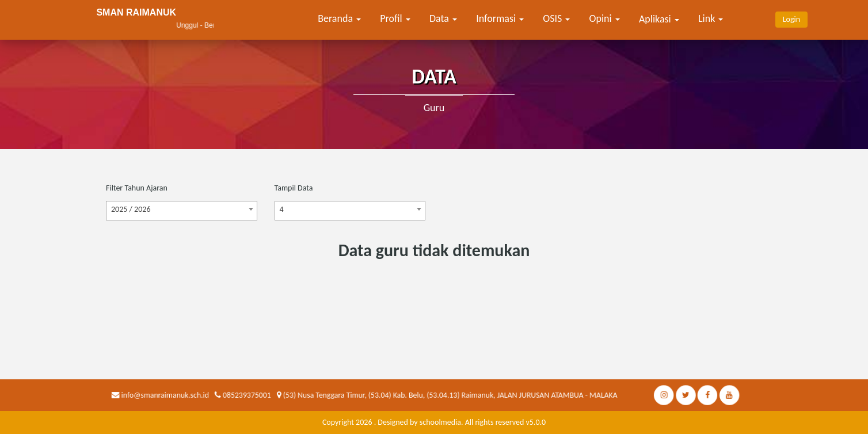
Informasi (500, 18)
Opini (605, 18)
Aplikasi (659, 19)
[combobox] (182, 211)
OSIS (556, 18)
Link (711, 18)
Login (791, 19)
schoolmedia (440, 422)
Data (443, 18)
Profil (395, 18)
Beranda (339, 18)
